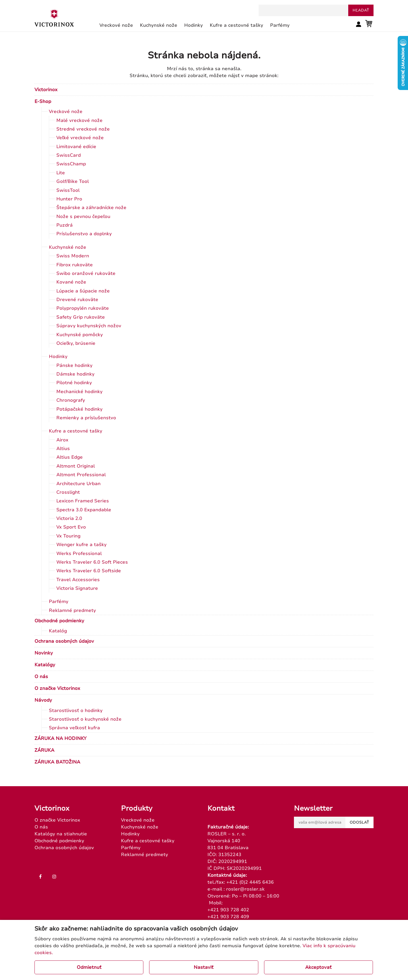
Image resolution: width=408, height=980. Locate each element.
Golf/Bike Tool (73, 181)
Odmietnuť (89, 967)
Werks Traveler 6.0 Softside (89, 571)
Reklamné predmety (72, 610)
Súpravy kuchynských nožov (89, 326)
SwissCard (69, 155)
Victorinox (46, 90)
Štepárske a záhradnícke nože (91, 208)
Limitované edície (76, 147)
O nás (41, 677)
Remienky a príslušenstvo (86, 418)
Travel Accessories (78, 580)
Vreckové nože (66, 112)
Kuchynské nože (68, 247)
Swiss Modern (73, 256)
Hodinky (58, 357)
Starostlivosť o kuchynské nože (85, 719)
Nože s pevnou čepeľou (83, 217)
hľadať (361, 10)
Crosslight (68, 492)
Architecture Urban (78, 484)
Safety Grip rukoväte (81, 317)
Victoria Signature (77, 588)
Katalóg (58, 631)
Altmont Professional (81, 475)
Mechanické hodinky (79, 392)
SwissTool (68, 190)
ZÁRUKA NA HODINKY (60, 738)
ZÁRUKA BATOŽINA (57, 762)
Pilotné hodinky (74, 383)
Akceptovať (318, 967)
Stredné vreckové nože (83, 129)
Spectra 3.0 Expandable (84, 510)
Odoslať (359, 822)
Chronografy (71, 400)
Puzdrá (65, 225)
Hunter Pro (69, 199)
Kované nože (71, 282)
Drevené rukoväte (77, 300)
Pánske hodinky (74, 365)
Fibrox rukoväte (75, 265)
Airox (62, 440)
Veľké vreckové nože (80, 138)
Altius (63, 449)
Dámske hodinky (75, 374)
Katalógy (45, 665)
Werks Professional (79, 554)
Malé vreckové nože (79, 120)
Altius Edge (70, 457)
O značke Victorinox (57, 688)
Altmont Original (76, 466)
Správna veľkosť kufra (74, 728)
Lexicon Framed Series (83, 501)
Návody (43, 700)
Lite (61, 173)
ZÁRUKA (44, 750)
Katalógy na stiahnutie (61, 834)
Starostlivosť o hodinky (76, 711)
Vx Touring (68, 536)
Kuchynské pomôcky (80, 335)
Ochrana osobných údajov (64, 641)
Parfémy (59, 602)
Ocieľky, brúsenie (76, 343)
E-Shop (43, 102)
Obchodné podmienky (59, 621)
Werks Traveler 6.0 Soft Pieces (92, 562)
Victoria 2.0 (69, 518)
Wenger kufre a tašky (81, 545)
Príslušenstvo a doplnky (84, 234)
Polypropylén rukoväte (83, 308)
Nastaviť (204, 967)
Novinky (44, 653)
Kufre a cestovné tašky (76, 431)
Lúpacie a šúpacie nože (83, 291)
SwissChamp (71, 164)
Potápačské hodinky (79, 409)
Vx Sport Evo (71, 527)
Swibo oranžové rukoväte (86, 273)
